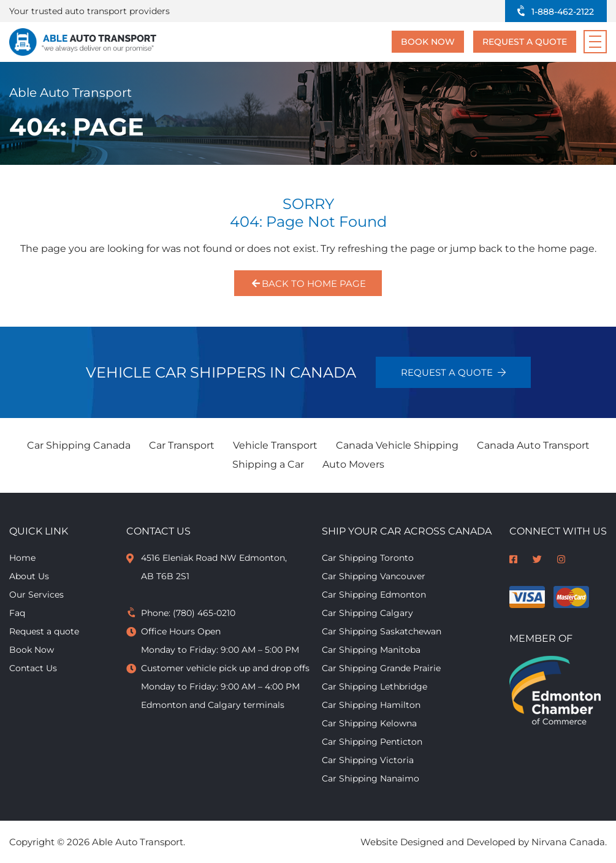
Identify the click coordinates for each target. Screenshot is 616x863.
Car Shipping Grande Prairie (381, 668)
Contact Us (33, 668)
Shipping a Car (268, 464)
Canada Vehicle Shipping (397, 445)
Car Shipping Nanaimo (371, 778)
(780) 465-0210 (204, 613)
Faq (17, 613)
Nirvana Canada (568, 842)
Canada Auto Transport (533, 445)
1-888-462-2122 (563, 12)
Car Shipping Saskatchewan (382, 631)
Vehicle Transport (275, 445)
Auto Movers (353, 464)
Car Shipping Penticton (372, 742)
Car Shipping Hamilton (371, 705)
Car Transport (182, 445)
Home (22, 558)
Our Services (36, 595)
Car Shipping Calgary (367, 613)
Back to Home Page (308, 283)
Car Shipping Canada (79, 445)
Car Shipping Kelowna (369, 723)
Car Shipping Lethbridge (375, 686)
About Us (29, 576)
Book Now (428, 42)
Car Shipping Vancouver (374, 576)
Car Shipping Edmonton (374, 595)
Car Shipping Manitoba (371, 650)
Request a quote (525, 42)
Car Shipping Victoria (368, 760)
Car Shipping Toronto (368, 558)
